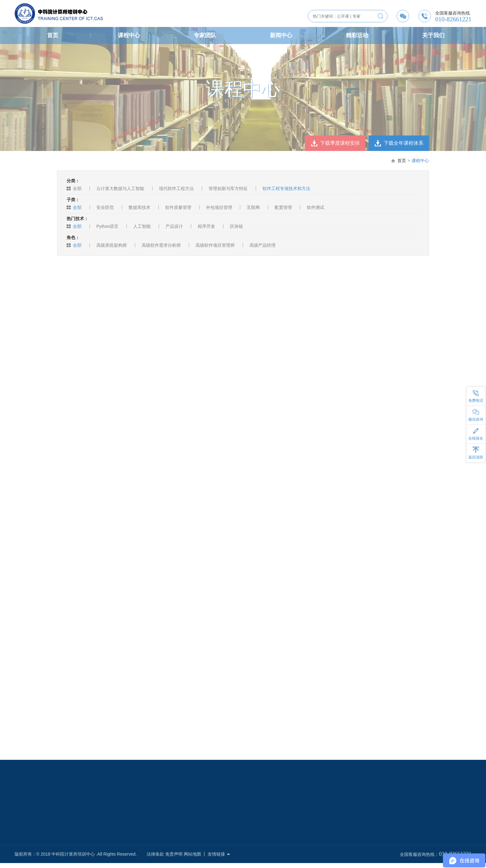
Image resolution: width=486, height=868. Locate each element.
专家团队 (205, 35)
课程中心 (129, 35)
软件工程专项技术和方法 (286, 188)
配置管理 (283, 207)
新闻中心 (281, 35)
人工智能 (142, 226)
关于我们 (433, 35)
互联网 (253, 207)
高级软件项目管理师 (215, 245)
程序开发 (206, 226)
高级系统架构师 (112, 245)
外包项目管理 (219, 207)
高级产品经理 (263, 245)
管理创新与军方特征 (228, 188)
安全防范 (105, 207)
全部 (77, 188)
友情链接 (219, 854)
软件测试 (316, 207)
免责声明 (174, 854)
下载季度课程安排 (340, 143)
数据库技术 (139, 207)
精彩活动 (357, 35)
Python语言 (108, 226)
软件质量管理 (178, 207)
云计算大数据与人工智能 (120, 188)
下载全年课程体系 (404, 143)
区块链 (236, 226)
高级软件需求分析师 (161, 245)
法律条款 (155, 854)
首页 (53, 35)
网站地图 (192, 854)
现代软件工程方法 (176, 188)
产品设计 (174, 226)
